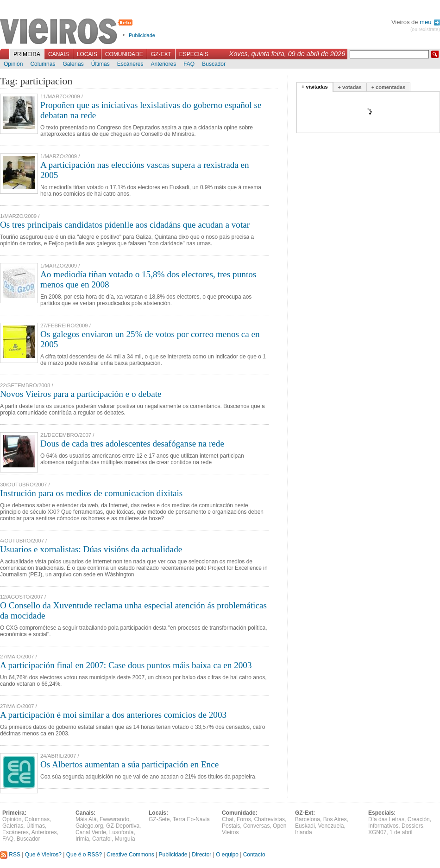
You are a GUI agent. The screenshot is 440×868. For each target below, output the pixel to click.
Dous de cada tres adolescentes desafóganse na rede (132, 444)
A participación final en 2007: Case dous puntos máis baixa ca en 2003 (126, 665)
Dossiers (412, 826)
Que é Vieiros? (43, 855)
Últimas (101, 64)
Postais (231, 826)
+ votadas (350, 87)
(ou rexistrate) (425, 29)
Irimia (82, 839)
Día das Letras (386, 819)
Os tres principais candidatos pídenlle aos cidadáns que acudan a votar (125, 225)
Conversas (256, 826)
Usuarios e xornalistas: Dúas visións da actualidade (91, 549)
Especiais (194, 54)
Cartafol (102, 839)
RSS (10, 855)
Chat (228, 819)
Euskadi (305, 826)
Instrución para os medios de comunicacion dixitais (91, 493)
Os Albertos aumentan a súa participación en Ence (129, 764)
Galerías (73, 64)
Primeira (27, 54)
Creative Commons (130, 855)
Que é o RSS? (84, 855)
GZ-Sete (159, 819)
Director (201, 855)
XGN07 (377, 832)
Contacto (254, 855)
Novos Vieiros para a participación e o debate (81, 394)
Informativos (383, 826)
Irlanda (304, 832)
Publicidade (142, 35)
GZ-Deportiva (123, 826)
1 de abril (401, 832)
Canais (59, 54)
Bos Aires (335, 819)
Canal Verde (91, 832)
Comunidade (124, 54)
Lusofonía (122, 832)
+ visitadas (315, 87)
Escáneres (130, 64)
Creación (419, 819)
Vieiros (68, 32)
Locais (87, 54)
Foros (244, 819)
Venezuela (331, 826)
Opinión (13, 64)
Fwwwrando (114, 819)
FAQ (189, 64)
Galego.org (89, 826)
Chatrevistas (269, 819)
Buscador (214, 64)
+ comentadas (389, 87)
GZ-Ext (161, 54)
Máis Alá (86, 819)
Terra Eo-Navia (191, 819)
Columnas (43, 64)
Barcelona (308, 819)
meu (430, 22)
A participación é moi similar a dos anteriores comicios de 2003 (113, 715)
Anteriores (163, 64)
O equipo (227, 855)
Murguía (125, 839)
